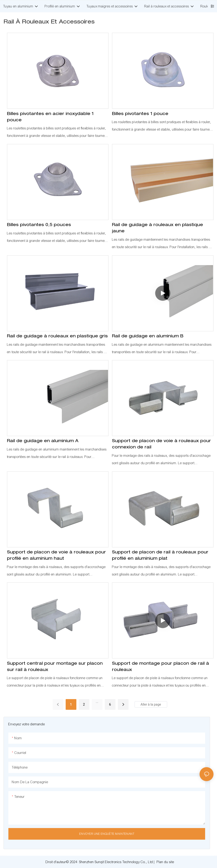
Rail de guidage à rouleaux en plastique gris (57, 336)
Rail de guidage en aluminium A (43, 441)
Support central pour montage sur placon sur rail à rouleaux (55, 667)
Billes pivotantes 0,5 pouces (39, 225)
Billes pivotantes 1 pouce (140, 114)
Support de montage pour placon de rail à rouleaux (161, 667)
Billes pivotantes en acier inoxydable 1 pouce (50, 117)
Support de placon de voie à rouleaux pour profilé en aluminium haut (56, 556)
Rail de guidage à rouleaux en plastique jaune (158, 228)
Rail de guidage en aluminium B (148, 336)
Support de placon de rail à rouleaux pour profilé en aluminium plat (160, 556)
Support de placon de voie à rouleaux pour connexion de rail (161, 444)
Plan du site (165, 862)
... (97, 702)
